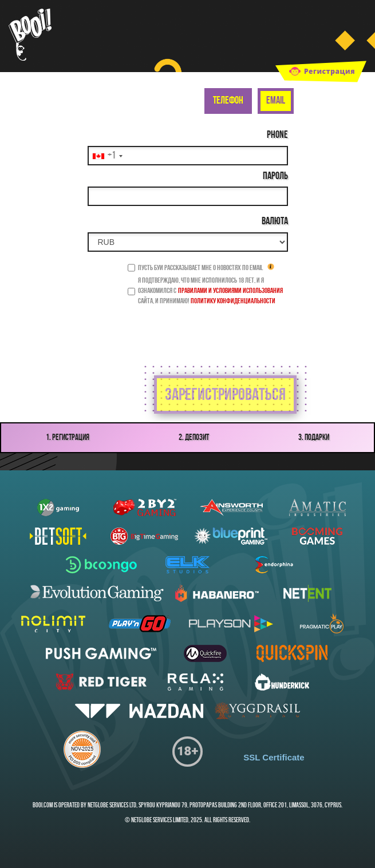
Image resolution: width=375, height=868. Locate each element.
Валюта (275, 222)
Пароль (275, 177)
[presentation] (203, 330)
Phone (277, 135)
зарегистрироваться (225, 396)
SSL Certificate (274, 757)
